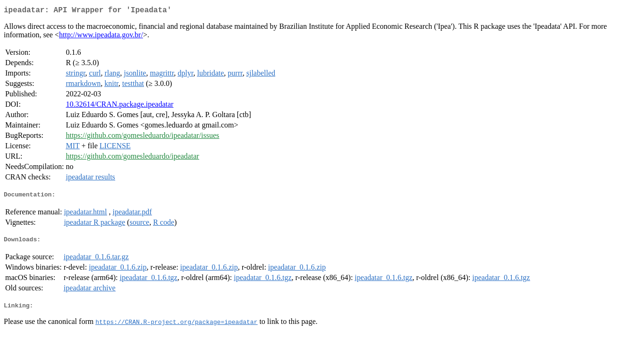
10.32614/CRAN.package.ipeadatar (119, 106)
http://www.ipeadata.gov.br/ (101, 37)
